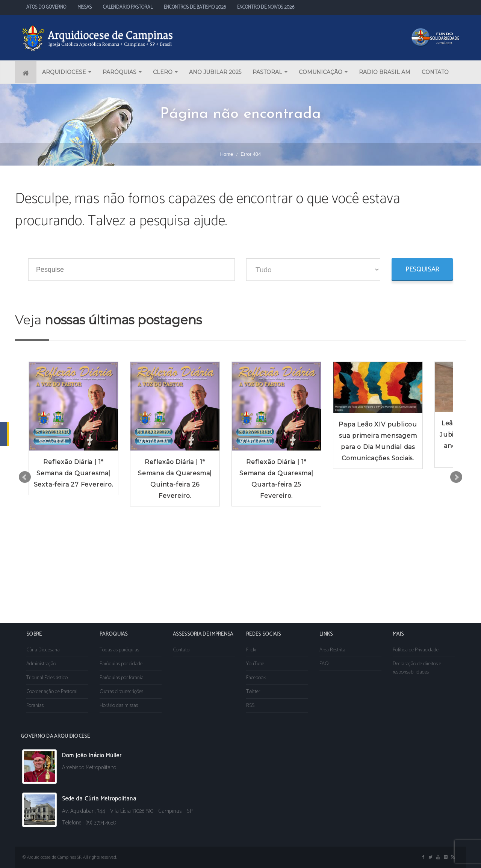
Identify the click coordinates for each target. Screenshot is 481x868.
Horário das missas (119, 706)
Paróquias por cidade (121, 664)
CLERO (165, 72)
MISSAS (85, 7)
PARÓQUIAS (122, 72)
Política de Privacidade (416, 650)
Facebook (256, 678)
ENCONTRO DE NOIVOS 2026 (266, 7)
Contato (181, 650)
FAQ (324, 664)
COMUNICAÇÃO (323, 72)
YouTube (255, 664)
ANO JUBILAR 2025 (215, 72)
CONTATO (435, 72)
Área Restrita (332, 650)
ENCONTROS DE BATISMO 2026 (195, 7)
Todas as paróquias (119, 650)
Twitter (253, 692)
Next (456, 477)
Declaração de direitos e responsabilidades (417, 668)
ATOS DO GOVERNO (46, 7)
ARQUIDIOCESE (67, 72)
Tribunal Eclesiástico (47, 678)
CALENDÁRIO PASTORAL (128, 7)
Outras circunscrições (121, 692)
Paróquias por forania (122, 678)
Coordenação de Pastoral (52, 692)
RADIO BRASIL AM (385, 72)
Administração (41, 664)
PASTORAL (270, 72)
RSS (250, 706)
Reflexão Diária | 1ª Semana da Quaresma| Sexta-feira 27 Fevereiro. (74, 473)
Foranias (35, 706)
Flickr (251, 650)
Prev (25, 477)
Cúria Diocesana (43, 650)
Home (227, 154)
